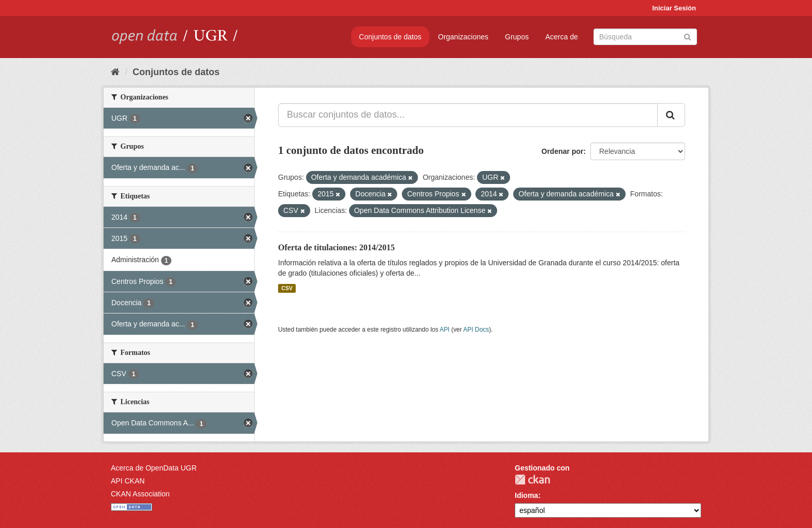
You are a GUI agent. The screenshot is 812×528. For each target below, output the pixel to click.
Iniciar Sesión (674, 8)
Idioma (526, 495)
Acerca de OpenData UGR (154, 468)
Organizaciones (463, 37)
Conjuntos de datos (390, 37)
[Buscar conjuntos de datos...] (468, 115)
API (445, 330)
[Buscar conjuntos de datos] (645, 37)
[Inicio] (115, 72)
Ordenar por (563, 151)
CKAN (532, 480)
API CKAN (128, 481)
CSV (287, 288)
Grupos (517, 37)
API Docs (476, 330)
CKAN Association (140, 494)
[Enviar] (687, 36)
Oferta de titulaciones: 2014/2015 (336, 247)
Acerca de (562, 37)
